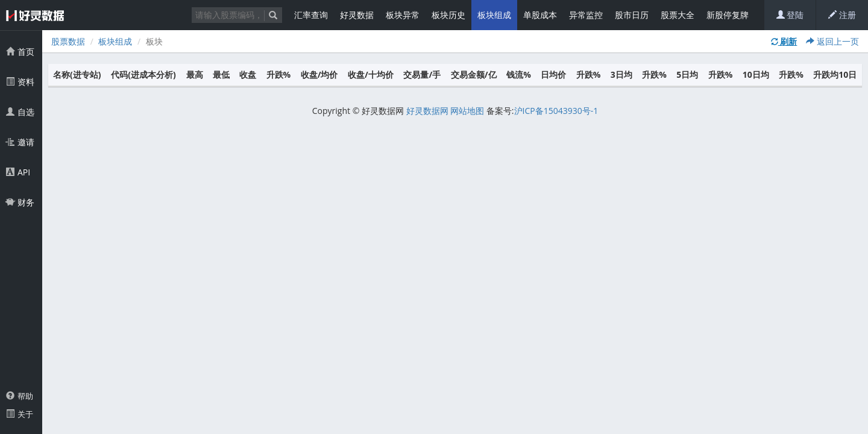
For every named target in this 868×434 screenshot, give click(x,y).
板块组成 (494, 15)
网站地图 (467, 111)
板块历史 (448, 15)
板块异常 (403, 15)
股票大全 (678, 15)
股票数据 (68, 41)
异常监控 (586, 15)
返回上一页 (832, 41)
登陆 (790, 15)
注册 (842, 15)
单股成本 (540, 15)
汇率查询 (311, 15)
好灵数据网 (427, 111)
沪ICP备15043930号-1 (556, 111)
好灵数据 (357, 15)
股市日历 (632, 15)
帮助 (20, 396)
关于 (20, 414)
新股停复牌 (728, 15)
